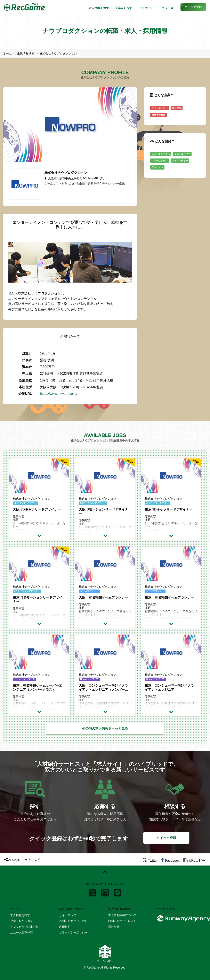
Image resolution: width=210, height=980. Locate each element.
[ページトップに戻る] (105, 872)
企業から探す (124, 8)
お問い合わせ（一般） (74, 921)
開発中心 (177, 108)
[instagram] (105, 892)
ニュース (168, 8)
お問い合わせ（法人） (122, 921)
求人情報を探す (99, 8)
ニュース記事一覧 (22, 932)
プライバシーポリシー (74, 932)
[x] (93, 892)
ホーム (7, 53)
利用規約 (65, 927)
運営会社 (114, 927)
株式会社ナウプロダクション (58, 53)
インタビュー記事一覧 (25, 927)
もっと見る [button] (105, 728)
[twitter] (150, 861)
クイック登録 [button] (166, 838)
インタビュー (147, 8)
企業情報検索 (26, 53)
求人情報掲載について (122, 915)
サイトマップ (68, 915)
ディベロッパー (160, 108)
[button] (193, 7)
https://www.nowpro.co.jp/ (59, 394)
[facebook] (170, 861)
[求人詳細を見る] (40, 535)
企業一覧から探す (22, 921)
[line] (117, 892)
